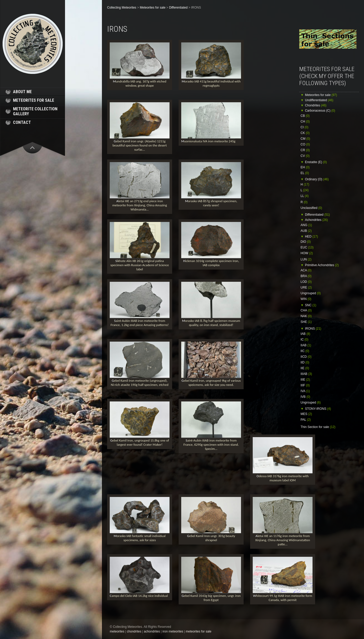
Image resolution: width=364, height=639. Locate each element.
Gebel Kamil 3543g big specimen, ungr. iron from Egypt (211, 598)
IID (305, 362)
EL (305, 173)
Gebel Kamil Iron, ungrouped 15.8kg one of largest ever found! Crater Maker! (140, 442)
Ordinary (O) (317, 179)
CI (304, 127)
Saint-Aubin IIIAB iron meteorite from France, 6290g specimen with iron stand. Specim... (211, 445)
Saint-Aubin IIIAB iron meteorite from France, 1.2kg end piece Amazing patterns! (139, 323)
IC (304, 340)
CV (305, 156)
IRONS (313, 329)
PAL (306, 420)
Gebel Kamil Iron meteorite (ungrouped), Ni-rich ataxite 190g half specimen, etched (140, 383)
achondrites (152, 631)
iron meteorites (173, 631)
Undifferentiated (319, 100)
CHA (306, 310)
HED (311, 237)
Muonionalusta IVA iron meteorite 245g (208, 141)
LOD (306, 282)
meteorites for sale (34, 100)
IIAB (306, 345)
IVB (305, 397)
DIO (306, 242)
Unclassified (311, 208)
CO (305, 144)
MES (306, 414)
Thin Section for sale (318, 427)
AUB (306, 231)
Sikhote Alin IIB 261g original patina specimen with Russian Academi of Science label (139, 265)
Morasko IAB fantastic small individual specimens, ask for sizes (139, 538)
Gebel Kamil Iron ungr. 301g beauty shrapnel (211, 538)
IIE (305, 368)
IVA (305, 391)
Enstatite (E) (316, 162)
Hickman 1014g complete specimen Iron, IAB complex (211, 263)
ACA (306, 270)
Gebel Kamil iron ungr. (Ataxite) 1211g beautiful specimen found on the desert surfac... (140, 145)
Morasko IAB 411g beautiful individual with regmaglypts (211, 83)
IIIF (305, 385)
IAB (305, 334)
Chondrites (316, 105)
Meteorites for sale (321, 95)
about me (22, 92)
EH (305, 167)
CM (305, 139)
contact (22, 122)
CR (305, 150)
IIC (305, 351)
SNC (311, 305)
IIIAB (306, 374)
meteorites (117, 631)
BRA (306, 276)
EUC (307, 247)
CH (305, 122)
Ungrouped (311, 293)
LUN (306, 259)
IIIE (305, 380)
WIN (306, 299)
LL (305, 196)
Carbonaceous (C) (320, 111)
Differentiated (317, 215)
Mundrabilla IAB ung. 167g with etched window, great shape (139, 83)
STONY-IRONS (318, 409)
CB (305, 116)
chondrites (134, 631)
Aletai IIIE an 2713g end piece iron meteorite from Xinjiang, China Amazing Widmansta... (140, 205)
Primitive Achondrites (322, 265)
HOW (307, 253)
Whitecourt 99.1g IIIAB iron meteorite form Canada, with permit (282, 598)
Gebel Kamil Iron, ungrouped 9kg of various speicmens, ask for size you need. (211, 383)
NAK (306, 316)
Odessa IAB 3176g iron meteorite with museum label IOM (283, 478)
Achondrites (316, 220)
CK (305, 133)
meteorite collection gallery (35, 111)
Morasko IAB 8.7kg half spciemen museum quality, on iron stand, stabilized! (211, 323)
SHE (306, 322)
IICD (306, 357)
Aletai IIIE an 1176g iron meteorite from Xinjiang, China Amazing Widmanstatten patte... (283, 540)
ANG (306, 225)
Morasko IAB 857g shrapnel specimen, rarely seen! (211, 203)
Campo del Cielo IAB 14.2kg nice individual (139, 596)
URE (306, 287)
